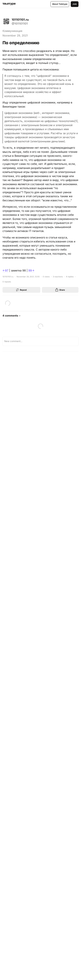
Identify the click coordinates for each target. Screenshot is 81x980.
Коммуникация (12, 31)
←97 (5, 271)
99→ (31, 271)
